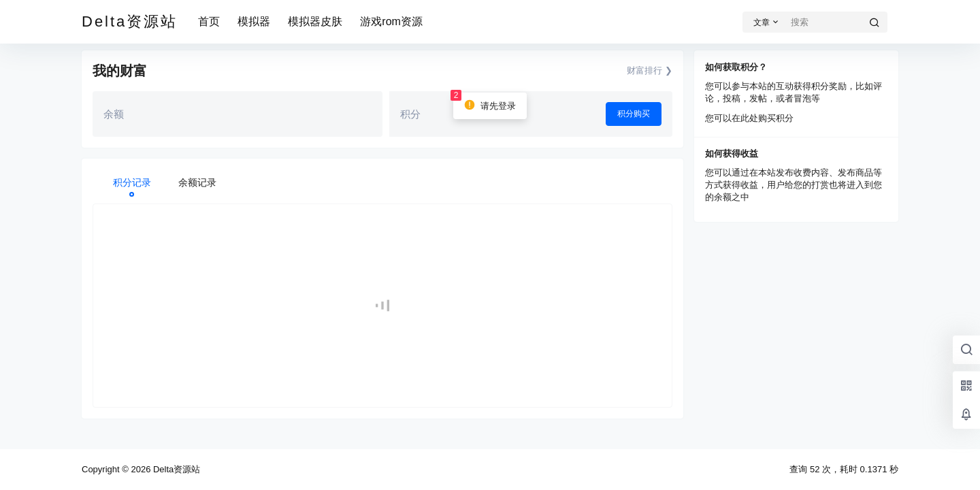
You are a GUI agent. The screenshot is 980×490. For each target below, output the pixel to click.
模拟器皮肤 (315, 21)
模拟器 (254, 21)
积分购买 (634, 114)
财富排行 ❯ (650, 70)
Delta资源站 (175, 469)
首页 (209, 21)
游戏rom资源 (391, 21)
